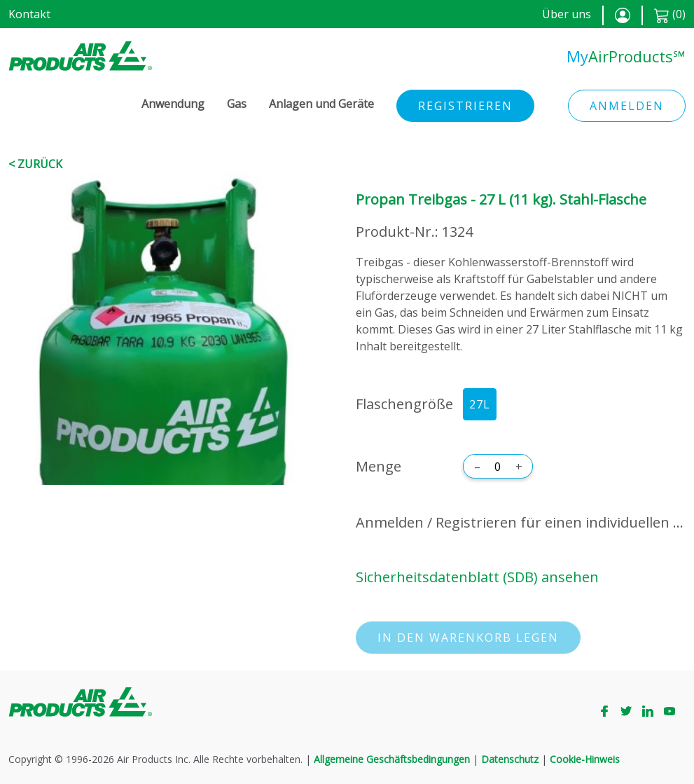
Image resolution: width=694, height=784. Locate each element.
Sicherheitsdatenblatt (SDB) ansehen (477, 577)
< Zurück (35, 164)
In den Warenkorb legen (468, 638)
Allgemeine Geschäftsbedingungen (392, 759)
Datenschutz (510, 759)
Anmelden (627, 106)
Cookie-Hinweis (585, 759)
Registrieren (465, 106)
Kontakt (29, 14)
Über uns (567, 14)
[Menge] (498, 467)
